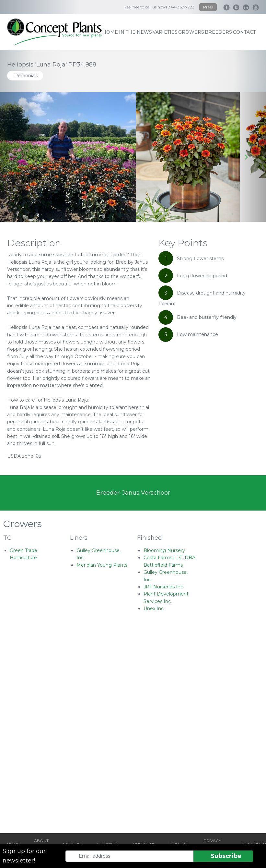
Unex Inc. (154, 609)
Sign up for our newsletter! (24, 856)
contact (244, 32)
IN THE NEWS (135, 32)
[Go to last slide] (20, 157)
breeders (218, 32)
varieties (165, 32)
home (110, 32)
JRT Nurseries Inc (163, 587)
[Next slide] (246, 157)
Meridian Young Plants (102, 565)
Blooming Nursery (164, 550)
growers (191, 32)
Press (208, 7)
